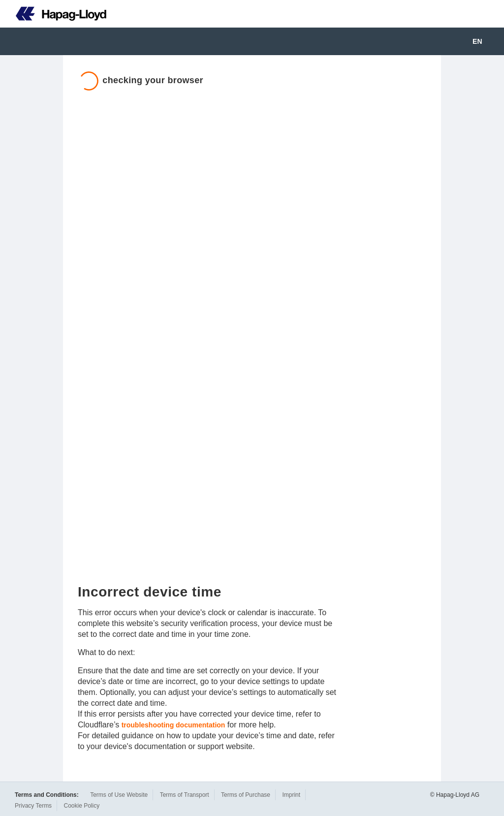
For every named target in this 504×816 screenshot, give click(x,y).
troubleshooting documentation (173, 725)
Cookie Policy (81, 806)
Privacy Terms (33, 806)
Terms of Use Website (119, 795)
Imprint (291, 795)
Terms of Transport (185, 795)
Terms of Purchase (246, 795)
